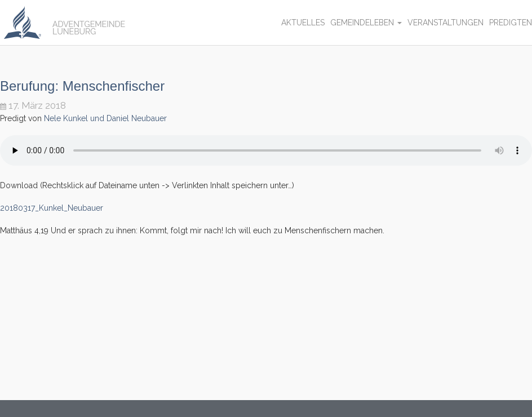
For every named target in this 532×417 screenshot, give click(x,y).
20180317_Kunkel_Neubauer (52, 208)
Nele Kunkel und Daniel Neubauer (105, 118)
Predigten (511, 23)
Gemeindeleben (366, 23)
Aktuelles (303, 23)
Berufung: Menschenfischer (82, 86)
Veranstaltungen (445, 23)
